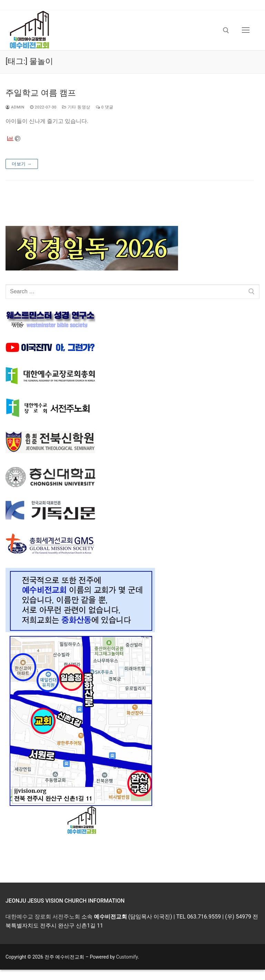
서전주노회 (66, 917)
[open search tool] (226, 30)
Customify (127, 957)
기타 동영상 (76, 107)
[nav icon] (246, 30)
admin (15, 107)
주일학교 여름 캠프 (41, 93)
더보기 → (22, 164)
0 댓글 (105, 107)
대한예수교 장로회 (28, 917)
